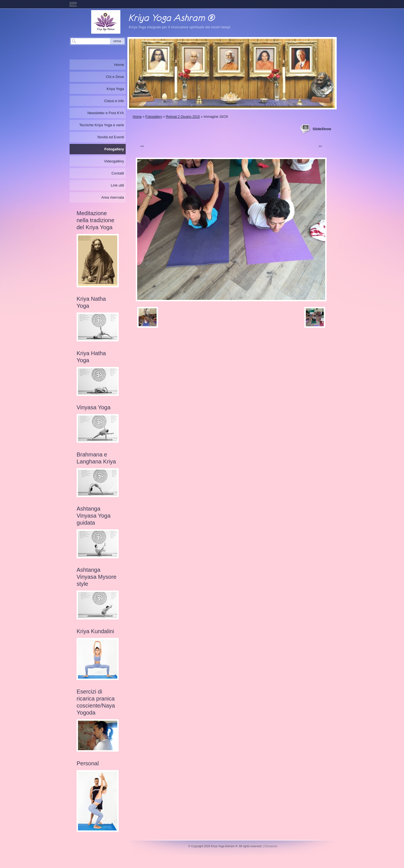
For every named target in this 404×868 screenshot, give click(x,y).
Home (137, 117)
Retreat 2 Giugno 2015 (183, 117)
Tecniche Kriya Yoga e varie (102, 125)
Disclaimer (271, 846)
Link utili (117, 185)
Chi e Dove (115, 77)
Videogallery (114, 161)
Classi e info (114, 101)
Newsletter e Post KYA (106, 113)
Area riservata (113, 197)
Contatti (118, 173)
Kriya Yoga (115, 89)
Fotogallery (154, 117)
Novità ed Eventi (111, 137)
